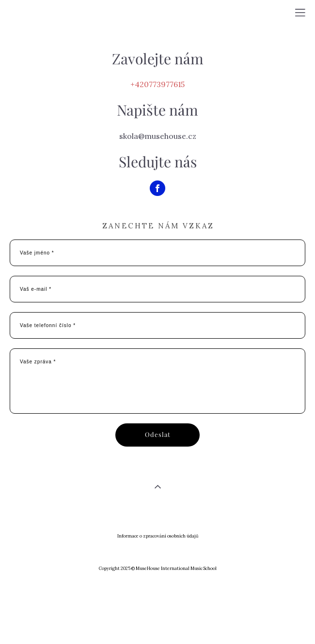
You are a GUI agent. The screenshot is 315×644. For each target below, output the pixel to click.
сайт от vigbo (157, 621)
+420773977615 (157, 84)
